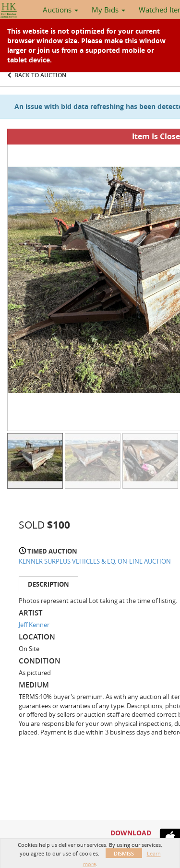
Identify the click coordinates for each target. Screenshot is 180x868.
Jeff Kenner (34, 625)
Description (48, 584)
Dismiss (124, 853)
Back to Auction (40, 75)
